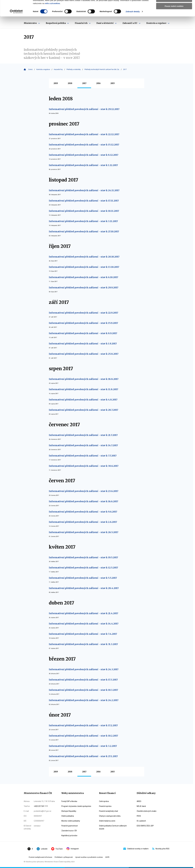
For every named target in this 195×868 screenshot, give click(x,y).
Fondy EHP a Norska (69, 801)
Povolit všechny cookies (174, 6)
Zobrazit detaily (133, 26)
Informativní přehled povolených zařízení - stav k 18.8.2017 (84, 379)
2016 (98, 83)
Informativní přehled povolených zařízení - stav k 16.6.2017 (83, 501)
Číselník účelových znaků (147, 811)
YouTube (57, 849)
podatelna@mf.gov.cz (43, 811)
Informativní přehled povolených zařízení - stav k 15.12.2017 (84, 145)
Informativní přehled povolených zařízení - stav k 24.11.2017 (84, 190)
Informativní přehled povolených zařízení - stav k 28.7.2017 (83, 410)
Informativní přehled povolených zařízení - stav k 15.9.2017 (83, 323)
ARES (139, 801)
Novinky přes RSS (161, 849)
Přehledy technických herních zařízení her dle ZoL (102, 69)
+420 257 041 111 (41, 806)
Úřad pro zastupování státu (110, 816)
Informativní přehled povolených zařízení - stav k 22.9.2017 (83, 313)
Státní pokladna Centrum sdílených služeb (113, 827)
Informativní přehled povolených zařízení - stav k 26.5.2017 (84, 532)
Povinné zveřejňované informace (40, 857)
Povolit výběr (174, 14)
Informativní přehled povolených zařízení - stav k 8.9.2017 (83, 333)
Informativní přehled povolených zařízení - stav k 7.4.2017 (83, 634)
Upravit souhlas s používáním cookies (89, 857)
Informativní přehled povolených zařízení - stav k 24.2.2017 (84, 700)
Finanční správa (105, 806)
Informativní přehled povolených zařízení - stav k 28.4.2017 (84, 588)
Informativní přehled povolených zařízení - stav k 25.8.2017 (84, 354)
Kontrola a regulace (43, 69)
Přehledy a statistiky (74, 69)
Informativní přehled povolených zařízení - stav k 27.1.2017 (83, 756)
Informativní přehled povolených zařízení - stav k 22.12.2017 (84, 134)
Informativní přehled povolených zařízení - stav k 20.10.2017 (84, 257)
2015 (113, 83)
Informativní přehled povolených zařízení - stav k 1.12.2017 (83, 165)
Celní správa (104, 801)
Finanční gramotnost (70, 826)
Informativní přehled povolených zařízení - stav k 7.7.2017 (83, 456)
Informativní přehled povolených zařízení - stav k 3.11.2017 (83, 221)
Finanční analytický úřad (108, 811)
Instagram (73, 849)
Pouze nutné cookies (174, 21)
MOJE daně (141, 806)
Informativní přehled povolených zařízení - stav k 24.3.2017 (84, 669)
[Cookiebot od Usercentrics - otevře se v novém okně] (16, 26)
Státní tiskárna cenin (107, 821)
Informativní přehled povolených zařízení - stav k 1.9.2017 (83, 344)
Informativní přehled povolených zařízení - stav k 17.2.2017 (83, 725)
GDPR (107, 857)
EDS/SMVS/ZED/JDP (145, 826)
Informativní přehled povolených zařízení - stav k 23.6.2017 (84, 491)
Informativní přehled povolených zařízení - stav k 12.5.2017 (83, 568)
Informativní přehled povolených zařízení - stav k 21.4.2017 (83, 613)
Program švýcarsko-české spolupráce (76, 806)
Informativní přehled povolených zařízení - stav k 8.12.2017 (84, 155)
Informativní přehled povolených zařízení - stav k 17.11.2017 (84, 201)
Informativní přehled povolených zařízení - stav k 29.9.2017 (84, 288)
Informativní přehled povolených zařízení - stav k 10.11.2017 (84, 211)
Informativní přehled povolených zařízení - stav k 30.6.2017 (84, 466)
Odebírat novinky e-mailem (136, 849)
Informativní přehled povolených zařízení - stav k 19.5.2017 (83, 557)
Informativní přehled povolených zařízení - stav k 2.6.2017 (83, 522)
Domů (30, 69)
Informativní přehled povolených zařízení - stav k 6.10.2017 (83, 277)
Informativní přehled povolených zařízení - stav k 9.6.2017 (83, 512)
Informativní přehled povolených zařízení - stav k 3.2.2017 (83, 746)
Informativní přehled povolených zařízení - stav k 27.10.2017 (84, 231)
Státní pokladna (68, 816)
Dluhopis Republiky (69, 811)
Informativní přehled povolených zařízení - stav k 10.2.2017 (83, 736)
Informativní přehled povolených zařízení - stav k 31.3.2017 (83, 644)
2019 (56, 83)
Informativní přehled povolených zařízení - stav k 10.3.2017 (83, 690)
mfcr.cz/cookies (53, 18)
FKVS (139, 816)
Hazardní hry (58, 69)
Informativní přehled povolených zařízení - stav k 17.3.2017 (83, 680)
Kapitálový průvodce (69, 836)
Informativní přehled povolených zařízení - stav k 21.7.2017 (83, 435)
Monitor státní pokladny (71, 821)
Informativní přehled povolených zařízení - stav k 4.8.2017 (83, 400)
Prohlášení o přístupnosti (64, 857)
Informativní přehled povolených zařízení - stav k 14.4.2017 (84, 624)
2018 (70, 83)
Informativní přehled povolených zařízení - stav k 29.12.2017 (84, 109)
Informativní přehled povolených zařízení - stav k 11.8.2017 (83, 389)
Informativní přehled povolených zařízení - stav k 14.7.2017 (83, 445)
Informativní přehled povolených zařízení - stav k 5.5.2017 (83, 578)
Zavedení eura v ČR (69, 831)
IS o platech (141, 821)
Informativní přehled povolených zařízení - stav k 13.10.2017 (84, 267)
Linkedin (42, 849)
